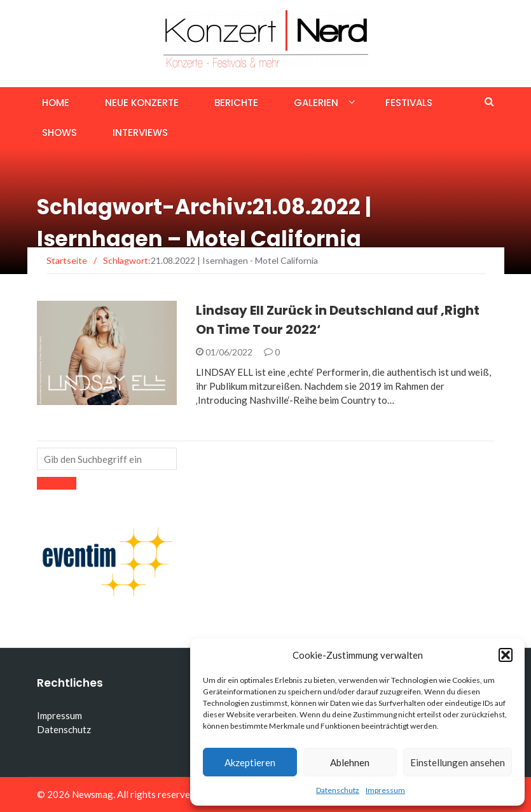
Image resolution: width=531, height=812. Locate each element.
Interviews (140, 133)
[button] (506, 655)
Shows (59, 133)
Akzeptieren (250, 762)
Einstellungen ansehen (458, 762)
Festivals (409, 103)
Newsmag (93, 794)
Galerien (316, 103)
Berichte (236, 103)
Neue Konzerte (142, 103)
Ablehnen (350, 762)
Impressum (385, 790)
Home (56, 103)
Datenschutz (338, 790)
